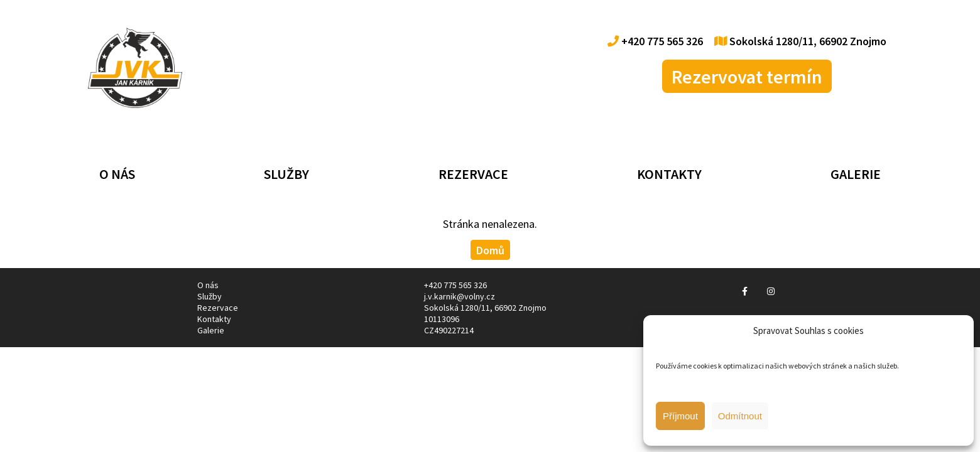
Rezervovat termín (747, 77)
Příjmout (680, 416)
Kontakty (669, 174)
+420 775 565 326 (655, 41)
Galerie (856, 174)
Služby (286, 174)
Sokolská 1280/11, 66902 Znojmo (800, 41)
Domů (490, 250)
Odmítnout (740, 416)
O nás (117, 174)
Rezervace (473, 174)
